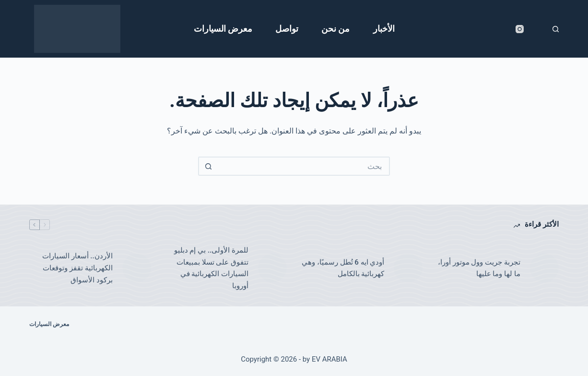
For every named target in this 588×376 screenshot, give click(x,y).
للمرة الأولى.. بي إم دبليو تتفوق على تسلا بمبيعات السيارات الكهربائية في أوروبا (211, 268)
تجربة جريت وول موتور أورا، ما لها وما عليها (479, 268)
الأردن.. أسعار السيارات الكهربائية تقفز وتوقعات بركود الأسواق (77, 268)
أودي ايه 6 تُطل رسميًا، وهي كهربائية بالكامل (343, 268)
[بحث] (556, 29)
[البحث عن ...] (304, 166)
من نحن (335, 29)
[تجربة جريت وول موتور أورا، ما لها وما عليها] (544, 268)
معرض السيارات (223, 29)
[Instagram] (520, 29)
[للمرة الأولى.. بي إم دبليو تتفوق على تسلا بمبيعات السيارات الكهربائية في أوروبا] (272, 268)
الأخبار (384, 29)
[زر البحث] (208, 166)
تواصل (287, 29)
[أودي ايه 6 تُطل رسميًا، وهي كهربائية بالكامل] (408, 268)
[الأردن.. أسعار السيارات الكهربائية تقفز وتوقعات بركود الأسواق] (137, 268)
